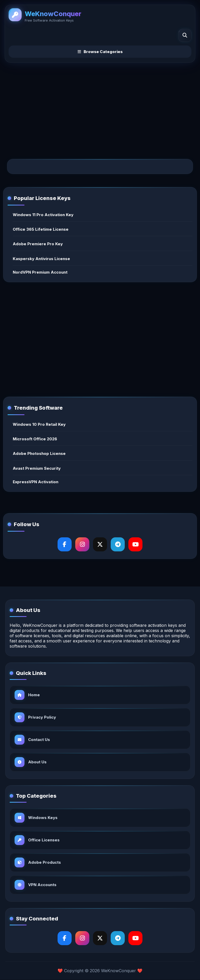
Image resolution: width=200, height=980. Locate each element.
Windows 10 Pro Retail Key (39, 424)
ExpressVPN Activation (36, 482)
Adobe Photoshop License (39, 453)
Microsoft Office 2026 (35, 439)
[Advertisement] (100, 106)
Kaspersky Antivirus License (41, 259)
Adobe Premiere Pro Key (38, 244)
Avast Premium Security (37, 468)
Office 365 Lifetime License (41, 229)
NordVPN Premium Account (40, 272)
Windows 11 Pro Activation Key (43, 215)
